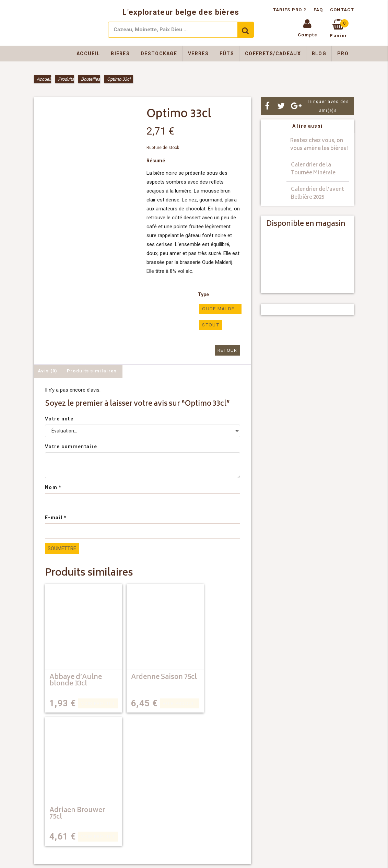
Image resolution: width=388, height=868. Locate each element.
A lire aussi (308, 126)
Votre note (59, 418)
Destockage (159, 54)
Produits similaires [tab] (92, 370)
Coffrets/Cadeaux (273, 54)
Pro (343, 54)
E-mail (56, 517)
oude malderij (222, 309)
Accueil (88, 54)
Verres (198, 54)
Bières (120, 54)
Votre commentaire (71, 446)
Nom (53, 487)
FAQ (318, 10)
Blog (319, 54)
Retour (228, 350)
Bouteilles (91, 79)
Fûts (227, 54)
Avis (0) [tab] (48, 370)
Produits (66, 79)
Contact (342, 10)
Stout (210, 325)
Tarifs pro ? (291, 10)
